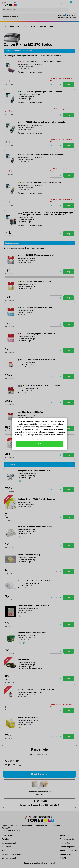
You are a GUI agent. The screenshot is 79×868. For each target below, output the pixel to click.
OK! (40, 444)
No (63, 435)
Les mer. (39, 439)
